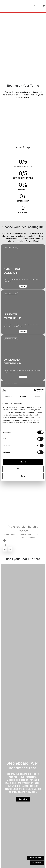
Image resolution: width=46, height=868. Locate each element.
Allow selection (23, 469)
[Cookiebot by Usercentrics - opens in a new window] (34, 390)
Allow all (23, 462)
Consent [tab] (8, 396)
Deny (23, 476)
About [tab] (38, 396)
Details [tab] (23, 396)
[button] (11, 384)
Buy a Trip (23, 799)
